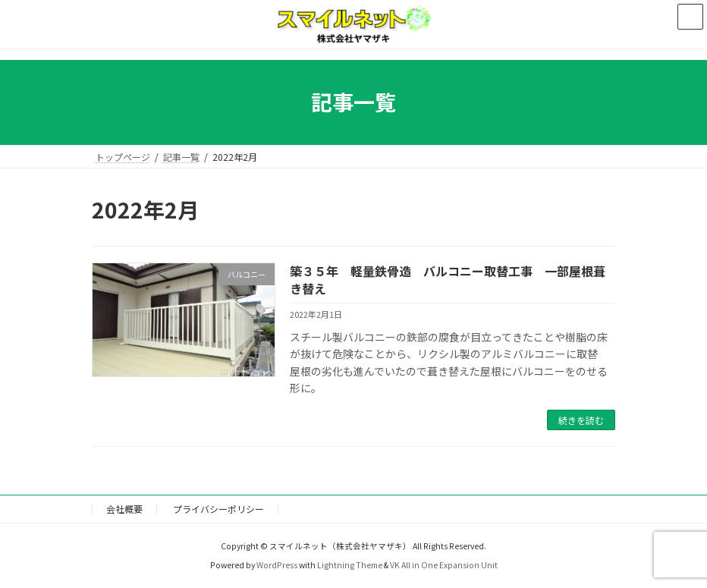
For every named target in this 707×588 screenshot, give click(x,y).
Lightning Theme (350, 565)
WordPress (277, 565)
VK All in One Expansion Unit (444, 565)
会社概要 (124, 509)
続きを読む (581, 420)
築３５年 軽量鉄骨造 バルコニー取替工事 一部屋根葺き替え (448, 279)
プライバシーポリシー (218, 509)
